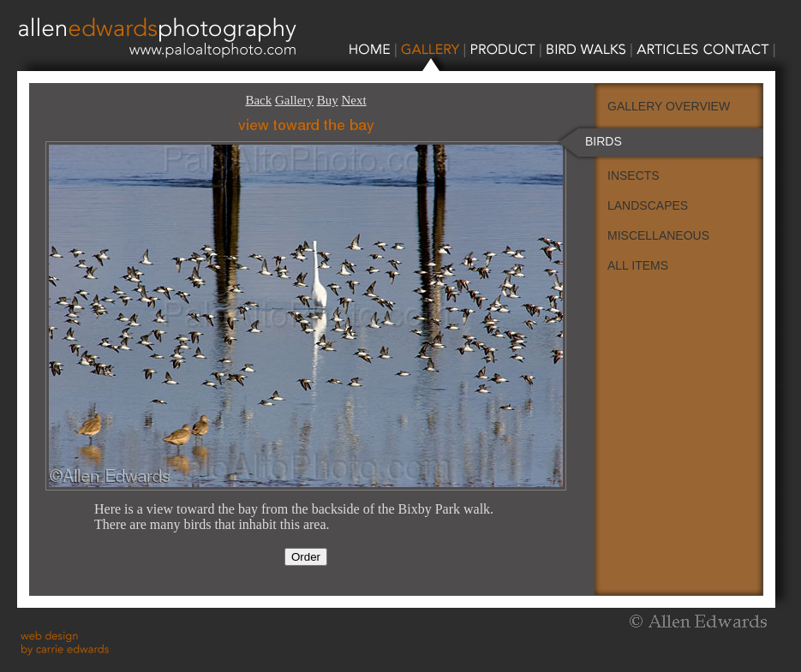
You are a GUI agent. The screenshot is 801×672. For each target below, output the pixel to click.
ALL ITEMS (638, 265)
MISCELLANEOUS (658, 235)
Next (353, 100)
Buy (328, 100)
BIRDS (604, 141)
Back (258, 100)
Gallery (294, 100)
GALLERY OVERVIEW (669, 106)
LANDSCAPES (648, 205)
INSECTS (634, 175)
